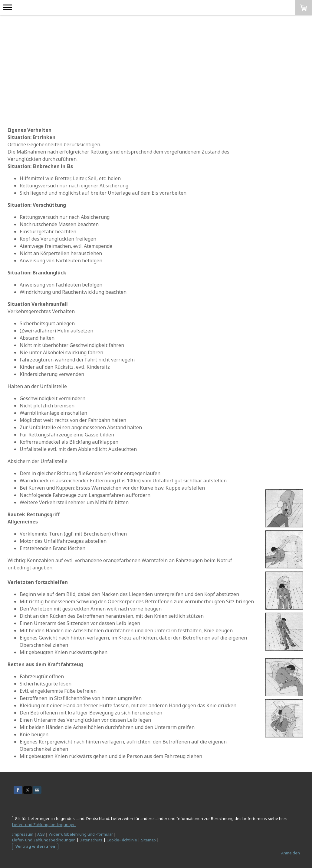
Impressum (23, 834)
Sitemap (148, 840)
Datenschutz (91, 840)
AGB (41, 834)
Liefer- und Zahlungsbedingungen (44, 824)
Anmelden (291, 853)
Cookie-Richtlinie (122, 840)
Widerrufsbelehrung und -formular (81, 834)
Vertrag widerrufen (35, 846)
